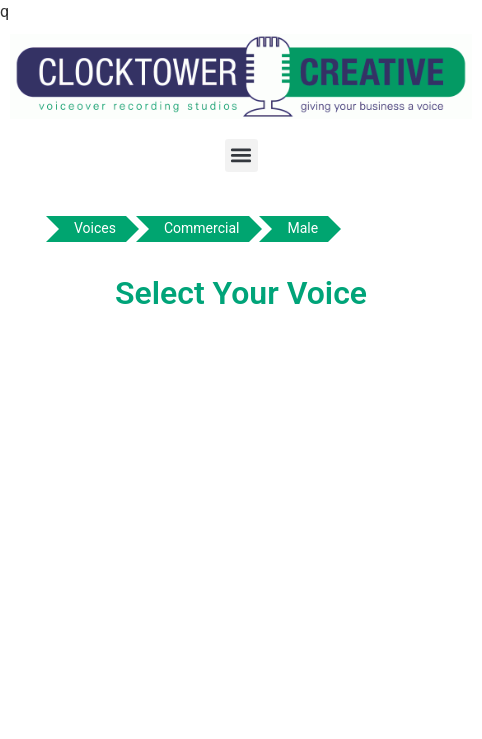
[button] (241, 155)
